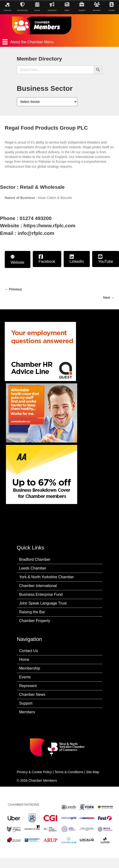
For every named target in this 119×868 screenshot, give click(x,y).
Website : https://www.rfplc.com (38, 226)
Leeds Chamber (33, 568)
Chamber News (32, 695)
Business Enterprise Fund (41, 594)
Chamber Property (35, 621)
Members (27, 712)
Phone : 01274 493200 (26, 218)
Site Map (93, 772)
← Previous (13, 289)
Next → (109, 298)
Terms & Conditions (69, 772)
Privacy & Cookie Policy (34, 772)
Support (26, 703)
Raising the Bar (32, 612)
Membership (30, 668)
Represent (28, 686)
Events (25, 677)
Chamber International (38, 586)
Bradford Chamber (35, 559)
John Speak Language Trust (43, 603)
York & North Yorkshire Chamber (47, 577)
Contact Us (29, 651)
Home (24, 660)
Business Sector (45, 88)
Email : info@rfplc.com (27, 233)
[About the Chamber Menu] (59, 42)
